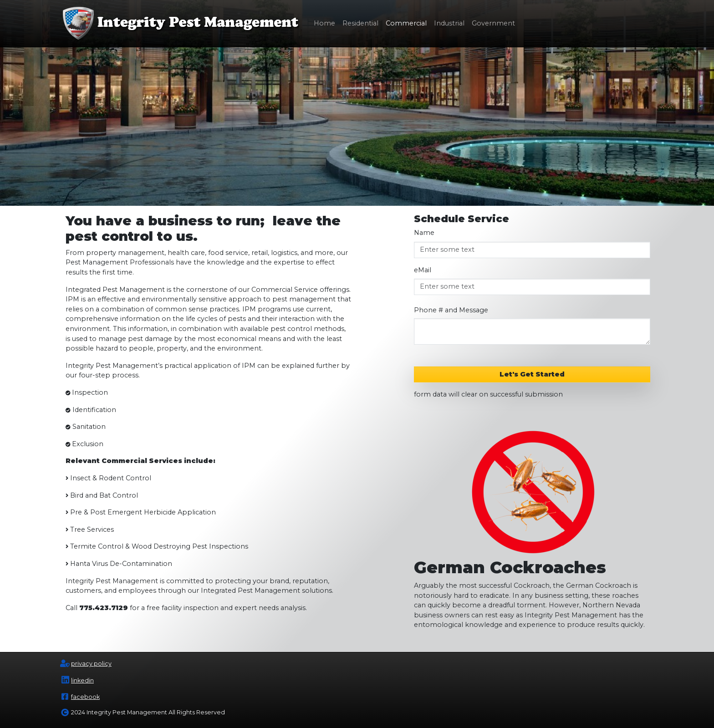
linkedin (82, 680)
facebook (85, 697)
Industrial (449, 23)
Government (493, 23)
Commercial (406, 23)
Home (324, 23)
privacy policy (91, 664)
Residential (360, 23)
